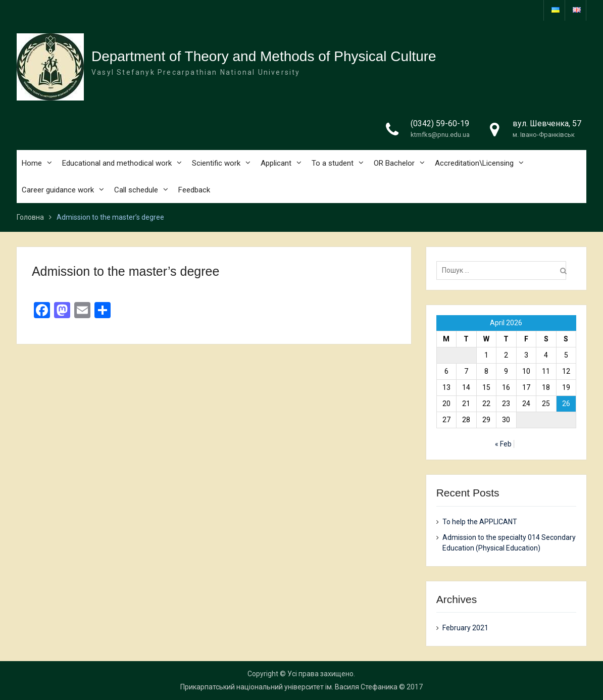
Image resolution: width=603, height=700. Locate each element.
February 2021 (465, 628)
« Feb (503, 444)
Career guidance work (58, 190)
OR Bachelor (394, 163)
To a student (333, 163)
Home (32, 163)
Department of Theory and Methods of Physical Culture (264, 56)
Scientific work (216, 163)
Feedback (194, 190)
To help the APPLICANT (480, 522)
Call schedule (136, 190)
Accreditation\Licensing (474, 163)
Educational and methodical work (117, 163)
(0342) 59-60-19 (440, 123)
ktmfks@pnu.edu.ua (440, 135)
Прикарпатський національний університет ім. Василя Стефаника (289, 687)
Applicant (276, 163)
